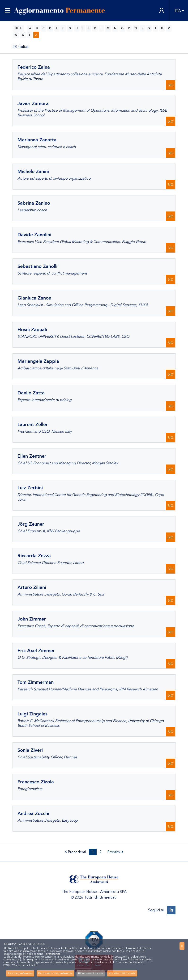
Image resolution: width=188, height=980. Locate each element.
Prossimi (115, 852)
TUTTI (18, 28)
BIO (171, 85)
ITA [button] (178, 11)
